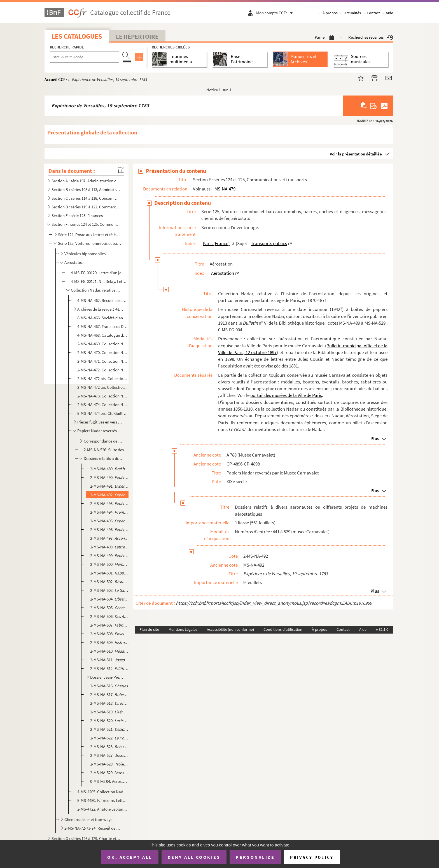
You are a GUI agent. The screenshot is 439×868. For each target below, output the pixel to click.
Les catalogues (77, 36)
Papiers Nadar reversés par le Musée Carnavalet (100, 431)
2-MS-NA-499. (109, 556)
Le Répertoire (137, 36)
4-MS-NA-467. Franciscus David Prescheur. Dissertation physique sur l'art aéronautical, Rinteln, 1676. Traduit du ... (102, 326)
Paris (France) (216, 243)
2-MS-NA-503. (109, 590)
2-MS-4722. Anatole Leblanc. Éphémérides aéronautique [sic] (102, 809)
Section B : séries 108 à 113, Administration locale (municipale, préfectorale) (86, 189)
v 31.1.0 (382, 629)
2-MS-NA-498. (109, 547)
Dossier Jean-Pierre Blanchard (107, 677)
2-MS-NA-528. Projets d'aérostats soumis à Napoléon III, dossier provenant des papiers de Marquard (109, 764)
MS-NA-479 (225, 189)
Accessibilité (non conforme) (230, 629)
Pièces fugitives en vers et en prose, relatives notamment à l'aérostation (100, 422)
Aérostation (74, 262)
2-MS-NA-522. (109, 738)
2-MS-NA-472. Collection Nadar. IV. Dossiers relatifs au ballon (102, 370)
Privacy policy (312, 857)
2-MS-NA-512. (109, 668)
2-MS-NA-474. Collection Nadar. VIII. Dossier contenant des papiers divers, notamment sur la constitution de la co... (102, 405)
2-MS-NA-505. (109, 608)
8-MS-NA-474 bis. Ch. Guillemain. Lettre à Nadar (102, 413)
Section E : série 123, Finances (77, 216)
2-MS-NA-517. (109, 694)
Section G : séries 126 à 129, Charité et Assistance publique (86, 838)
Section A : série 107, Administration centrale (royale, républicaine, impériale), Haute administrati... (86, 181)
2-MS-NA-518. (109, 703)
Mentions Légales (183, 629)
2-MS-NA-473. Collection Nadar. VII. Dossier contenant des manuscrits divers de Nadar (102, 396)
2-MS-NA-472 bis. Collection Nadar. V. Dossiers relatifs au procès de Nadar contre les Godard (102, 379)
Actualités (353, 13)
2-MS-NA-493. (109, 503)
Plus (375, 438)
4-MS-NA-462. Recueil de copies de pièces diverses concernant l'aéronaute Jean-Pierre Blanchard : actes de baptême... (102, 300)
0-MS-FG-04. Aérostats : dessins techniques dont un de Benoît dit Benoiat (109, 781)
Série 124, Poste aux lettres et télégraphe (89, 235)
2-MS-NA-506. (109, 616)
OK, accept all (130, 857)
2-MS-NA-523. (109, 747)
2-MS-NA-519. (109, 712)
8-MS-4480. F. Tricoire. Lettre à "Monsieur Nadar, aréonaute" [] (102, 800)
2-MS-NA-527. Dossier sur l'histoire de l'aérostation (109, 755)
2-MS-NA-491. (109, 486)
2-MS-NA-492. (109, 495)
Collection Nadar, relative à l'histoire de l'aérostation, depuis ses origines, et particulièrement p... (97, 290)
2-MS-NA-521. (109, 729)
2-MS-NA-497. (109, 538)
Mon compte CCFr (276, 13)
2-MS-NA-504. (109, 599)
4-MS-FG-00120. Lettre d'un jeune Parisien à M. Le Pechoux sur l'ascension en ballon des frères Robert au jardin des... (99, 273)
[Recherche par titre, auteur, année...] (85, 57)
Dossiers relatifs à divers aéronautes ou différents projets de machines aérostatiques (104, 458)
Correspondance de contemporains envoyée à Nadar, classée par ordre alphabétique (104, 441)
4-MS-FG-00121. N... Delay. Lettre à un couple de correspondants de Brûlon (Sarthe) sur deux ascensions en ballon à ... (99, 281)
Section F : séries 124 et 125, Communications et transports (86, 224)
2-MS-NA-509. (109, 642)
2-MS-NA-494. (109, 512)
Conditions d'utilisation (283, 629)
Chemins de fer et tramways (88, 819)
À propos (330, 13)
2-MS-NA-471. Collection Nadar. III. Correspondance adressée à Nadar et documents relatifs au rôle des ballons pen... (102, 361)
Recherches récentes (371, 37)
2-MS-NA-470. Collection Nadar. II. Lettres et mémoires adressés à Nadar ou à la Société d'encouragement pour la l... (102, 352)
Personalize (255, 857)
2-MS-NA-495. (109, 521)
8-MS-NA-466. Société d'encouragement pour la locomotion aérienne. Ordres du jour (102, 318)
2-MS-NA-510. (109, 651)
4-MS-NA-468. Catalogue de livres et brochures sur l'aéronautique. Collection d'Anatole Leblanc (102, 335)
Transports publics (269, 243)
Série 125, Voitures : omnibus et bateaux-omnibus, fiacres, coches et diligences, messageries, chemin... (89, 243)
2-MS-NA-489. (109, 469)
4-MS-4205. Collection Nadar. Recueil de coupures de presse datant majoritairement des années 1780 (102, 792)
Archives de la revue (100, 309)
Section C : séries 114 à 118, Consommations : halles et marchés (86, 198)
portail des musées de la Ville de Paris (286, 395)
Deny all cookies (194, 857)
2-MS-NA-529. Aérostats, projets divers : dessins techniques (109, 773)
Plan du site (149, 629)
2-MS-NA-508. (109, 634)
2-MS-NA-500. (109, 564)
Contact (373, 13)
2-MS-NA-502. (109, 582)
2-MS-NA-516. (109, 686)
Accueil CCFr (56, 79)
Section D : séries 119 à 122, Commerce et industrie (86, 207)
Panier (324, 37)
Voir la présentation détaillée (356, 154)
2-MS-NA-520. (109, 721)
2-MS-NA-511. (109, 660)
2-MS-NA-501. (109, 573)
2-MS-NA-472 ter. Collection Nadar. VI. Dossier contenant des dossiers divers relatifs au (102, 387)
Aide (389, 13)
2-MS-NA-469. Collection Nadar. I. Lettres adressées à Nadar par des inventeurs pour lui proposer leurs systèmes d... (102, 344)
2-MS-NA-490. (109, 477)
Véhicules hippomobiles (85, 254)
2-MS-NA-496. (109, 530)
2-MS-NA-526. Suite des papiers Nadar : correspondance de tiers (106, 450)
